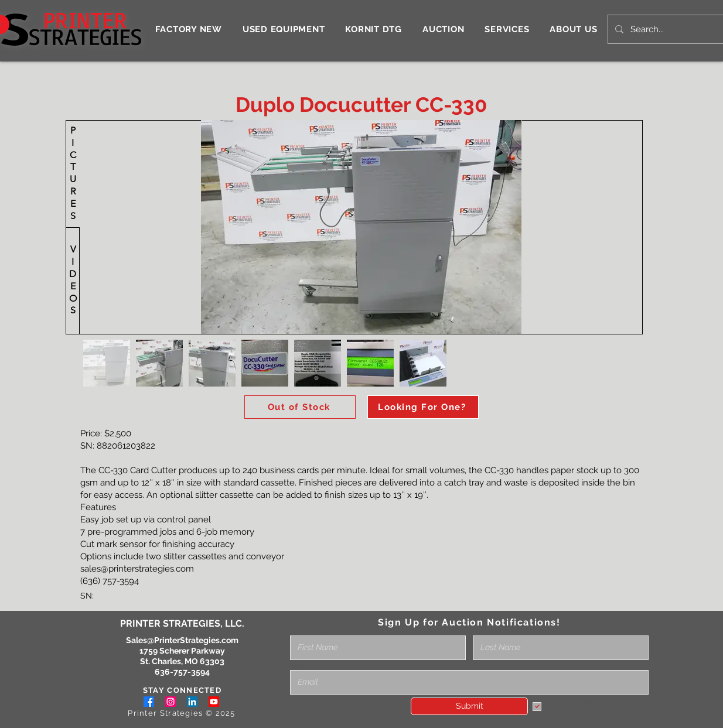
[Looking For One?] (423, 407)
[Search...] (671, 29)
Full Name (310, 631)
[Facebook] (149, 702)
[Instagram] (170, 702)
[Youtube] (214, 702)
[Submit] (469, 706)
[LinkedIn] (192, 702)
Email (301, 666)
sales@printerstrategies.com (137, 569)
